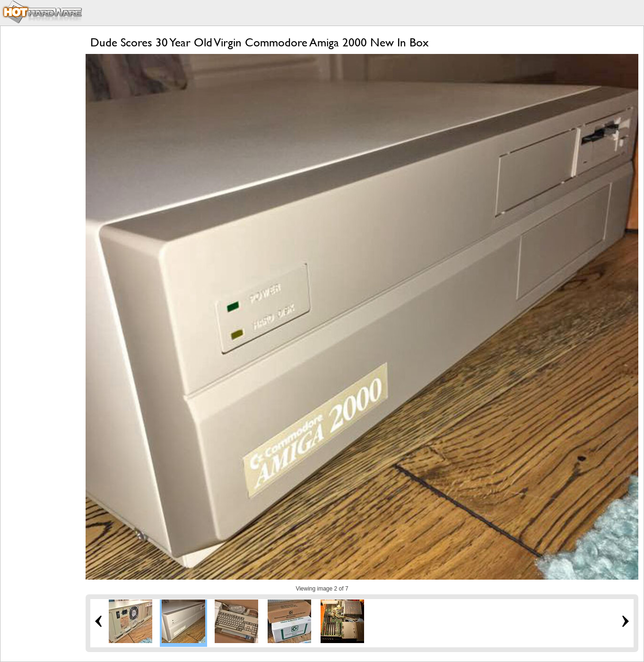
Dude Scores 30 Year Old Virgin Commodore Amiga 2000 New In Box (260, 42)
